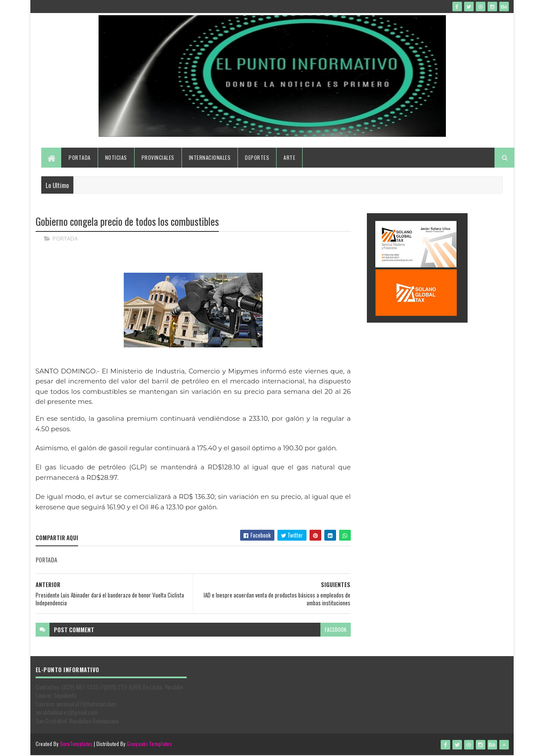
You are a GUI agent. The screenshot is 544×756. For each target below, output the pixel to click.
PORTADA (65, 239)
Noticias (116, 157)
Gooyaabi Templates (149, 744)
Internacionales (210, 157)
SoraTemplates (76, 744)
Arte (289, 157)
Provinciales (158, 157)
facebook (336, 629)
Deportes (257, 157)
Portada (80, 157)
